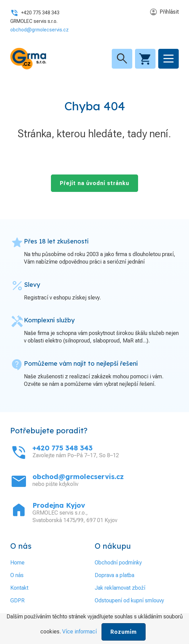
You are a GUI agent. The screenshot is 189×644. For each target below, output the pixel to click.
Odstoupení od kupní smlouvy (129, 600)
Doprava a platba (114, 575)
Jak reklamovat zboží (120, 588)
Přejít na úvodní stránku (94, 183)
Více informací (79, 632)
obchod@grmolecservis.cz (39, 30)
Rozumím (124, 632)
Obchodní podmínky (118, 563)
